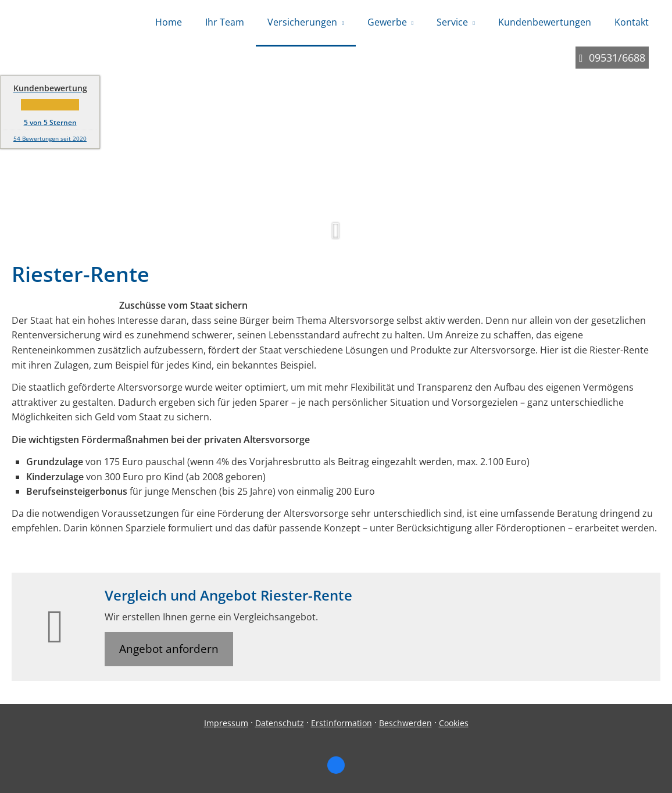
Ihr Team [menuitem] (225, 22)
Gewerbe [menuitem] (387, 22)
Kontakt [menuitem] (632, 22)
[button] (336, 236)
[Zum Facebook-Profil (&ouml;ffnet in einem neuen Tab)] (336, 765)
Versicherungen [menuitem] (302, 22)
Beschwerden (405, 723)
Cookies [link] (454, 723)
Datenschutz (280, 723)
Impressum (226, 723)
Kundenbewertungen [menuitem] (545, 22)
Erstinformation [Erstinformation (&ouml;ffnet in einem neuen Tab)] (342, 723)
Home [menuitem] (169, 22)
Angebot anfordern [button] (169, 649)
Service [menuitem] (452, 22)
